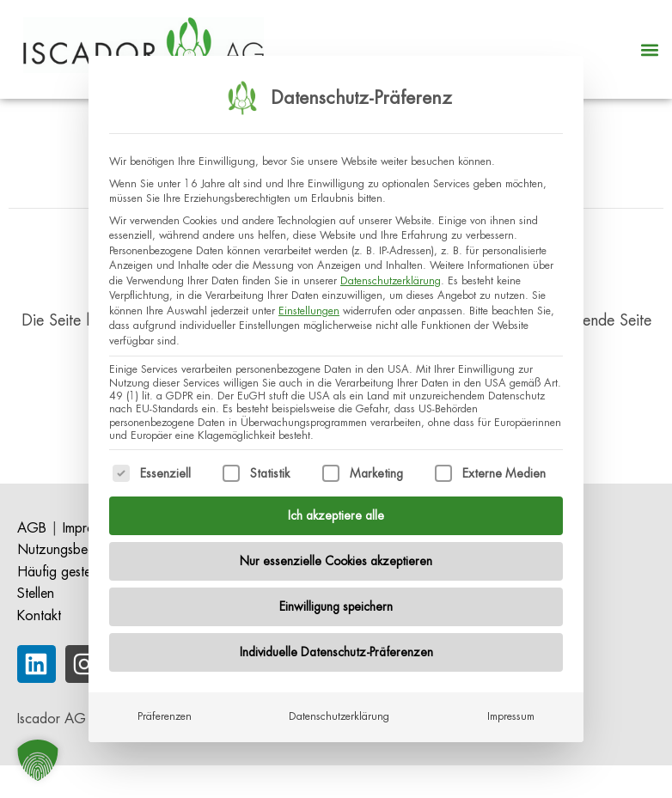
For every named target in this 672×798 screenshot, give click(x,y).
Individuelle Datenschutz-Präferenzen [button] (336, 641)
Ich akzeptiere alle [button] (336, 504)
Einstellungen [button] (309, 300)
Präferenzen (165, 705)
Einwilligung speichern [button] (336, 595)
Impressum (511, 705)
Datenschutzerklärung (391, 270)
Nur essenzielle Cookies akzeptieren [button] (336, 550)
